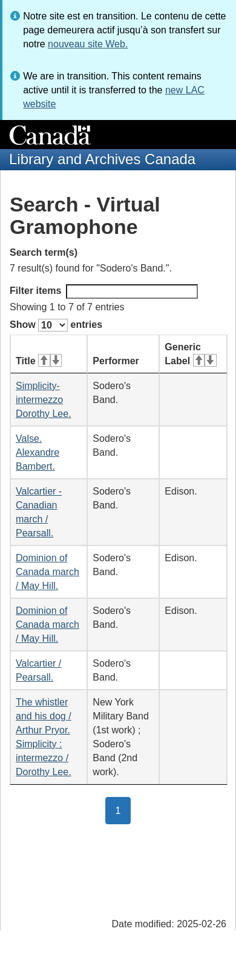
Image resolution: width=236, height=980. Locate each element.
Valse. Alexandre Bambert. (38, 452)
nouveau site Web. (88, 44)
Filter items (104, 292)
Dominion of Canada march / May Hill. (48, 572)
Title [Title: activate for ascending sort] (39, 361)
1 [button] (123, 810)
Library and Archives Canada (102, 159)
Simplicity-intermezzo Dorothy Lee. (44, 400)
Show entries (56, 325)
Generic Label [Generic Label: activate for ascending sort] (190, 354)
